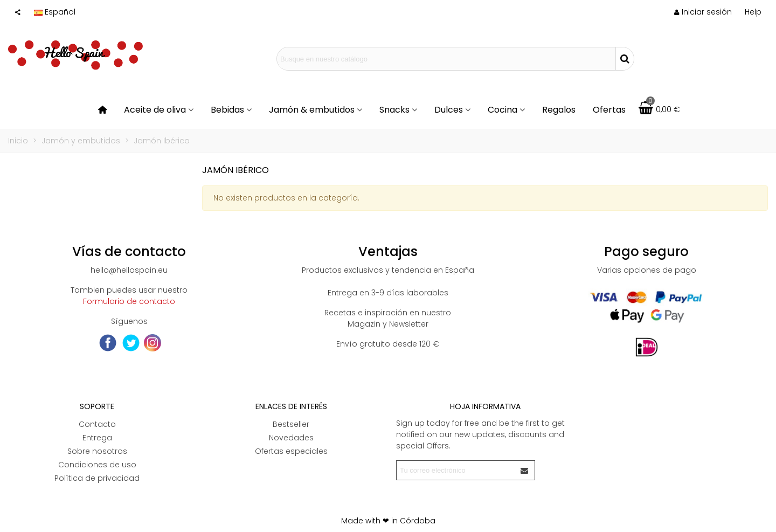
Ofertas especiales (291, 451)
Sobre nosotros (97, 451)
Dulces (449, 110)
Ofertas (609, 110)
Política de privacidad (97, 478)
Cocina (503, 110)
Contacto (97, 424)
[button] (753, 12)
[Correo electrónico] (456, 470)
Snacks (394, 110)
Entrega (97, 438)
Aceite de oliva (155, 110)
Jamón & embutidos (312, 110)
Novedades (291, 438)
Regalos (559, 110)
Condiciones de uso (97, 465)
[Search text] (446, 59)
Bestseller (291, 424)
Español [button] (55, 12)
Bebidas (227, 110)
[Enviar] (525, 470)
